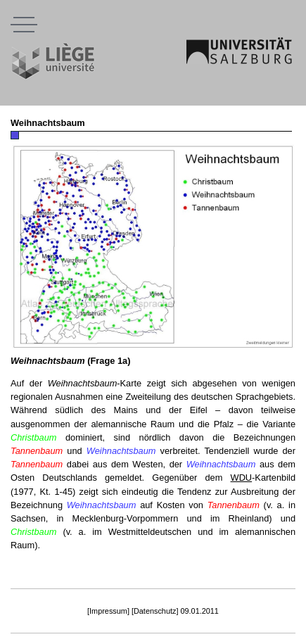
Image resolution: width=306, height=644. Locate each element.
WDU (242, 478)
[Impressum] (108, 611)
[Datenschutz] (155, 611)
